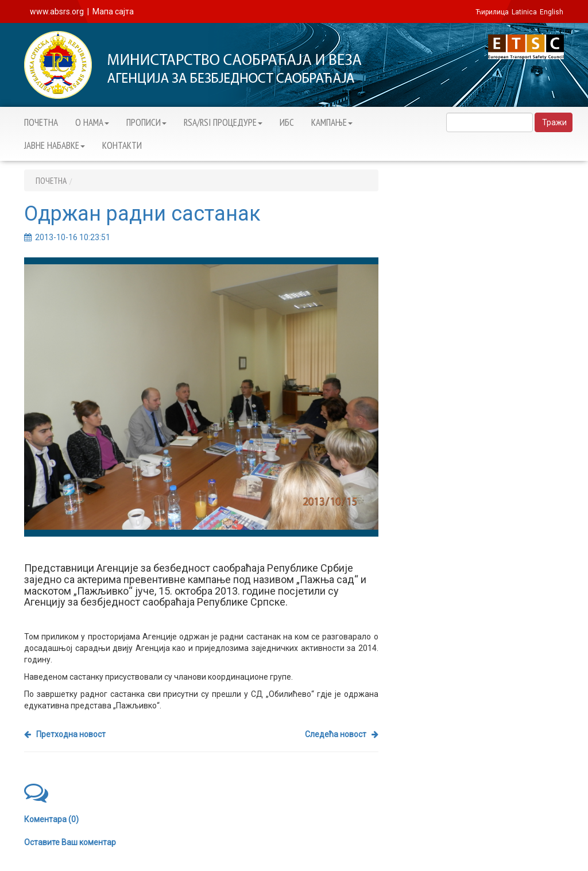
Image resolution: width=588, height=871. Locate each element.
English (552, 12)
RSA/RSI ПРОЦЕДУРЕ (223, 122)
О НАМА (92, 122)
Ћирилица (492, 12)
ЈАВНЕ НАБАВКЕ (55, 145)
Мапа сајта (113, 11)
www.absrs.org (57, 11)
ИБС (287, 122)
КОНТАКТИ (122, 145)
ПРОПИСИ (146, 122)
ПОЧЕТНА (41, 122)
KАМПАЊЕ (332, 122)
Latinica (524, 12)
